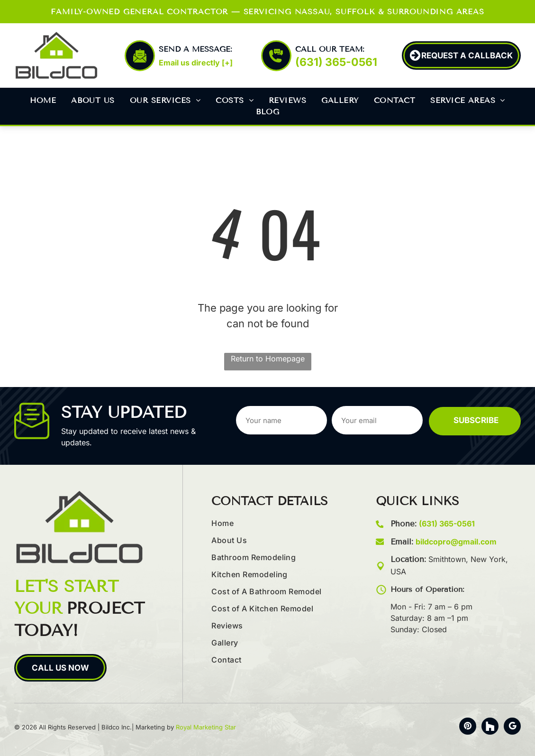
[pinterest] (468, 727)
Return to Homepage (268, 359)
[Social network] (490, 727)
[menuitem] (43, 101)
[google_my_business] (512, 727)
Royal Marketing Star (206, 727)
